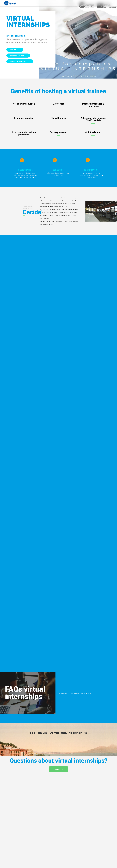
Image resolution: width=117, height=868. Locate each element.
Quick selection (93, 132)
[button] (112, 3)
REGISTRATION (26, 170)
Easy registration (58, 132)
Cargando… (58, 449)
